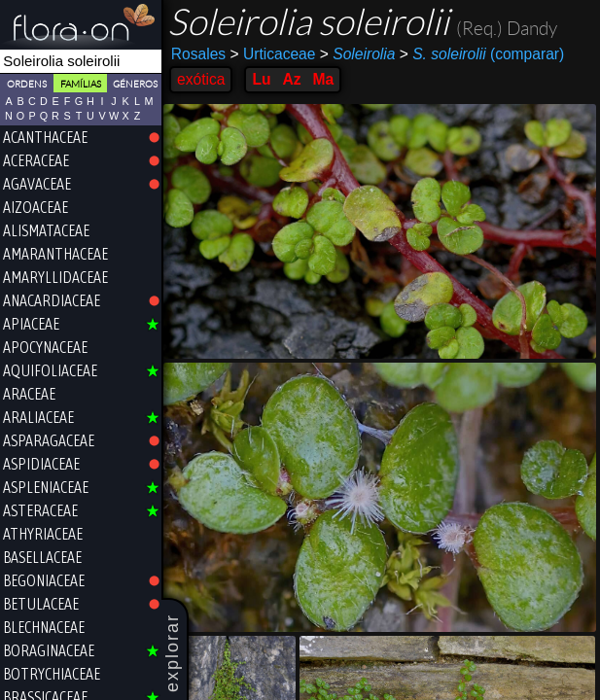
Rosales (198, 54)
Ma (324, 79)
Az (291, 79)
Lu (261, 79)
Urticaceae (272, 54)
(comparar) (482, 54)
